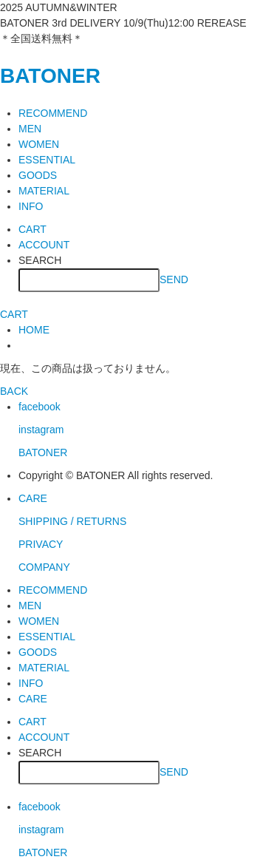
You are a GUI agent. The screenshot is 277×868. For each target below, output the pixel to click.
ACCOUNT (44, 245)
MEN (30, 129)
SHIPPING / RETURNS (72, 521)
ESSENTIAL (47, 160)
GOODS (38, 175)
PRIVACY (41, 544)
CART (33, 229)
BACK (14, 391)
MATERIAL (44, 191)
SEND (174, 279)
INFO (31, 206)
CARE (33, 498)
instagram (41, 430)
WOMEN (39, 144)
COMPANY (44, 567)
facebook (40, 407)
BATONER (50, 76)
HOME (34, 330)
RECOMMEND (53, 113)
